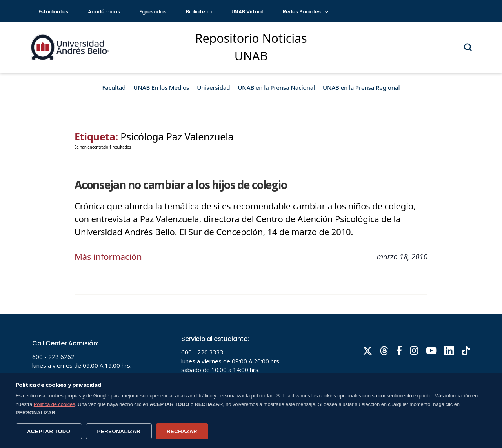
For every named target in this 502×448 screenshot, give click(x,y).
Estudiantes (53, 12)
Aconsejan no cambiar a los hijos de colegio (181, 185)
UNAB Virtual (247, 12)
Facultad (114, 87)
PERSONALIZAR (119, 431)
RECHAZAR (182, 431)
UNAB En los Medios (161, 87)
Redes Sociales (306, 12)
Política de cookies (55, 404)
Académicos (104, 12)
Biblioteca (199, 12)
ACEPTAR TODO (49, 431)
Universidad (213, 87)
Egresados (153, 12)
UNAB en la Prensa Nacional (276, 87)
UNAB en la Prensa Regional (361, 87)
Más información (108, 256)
